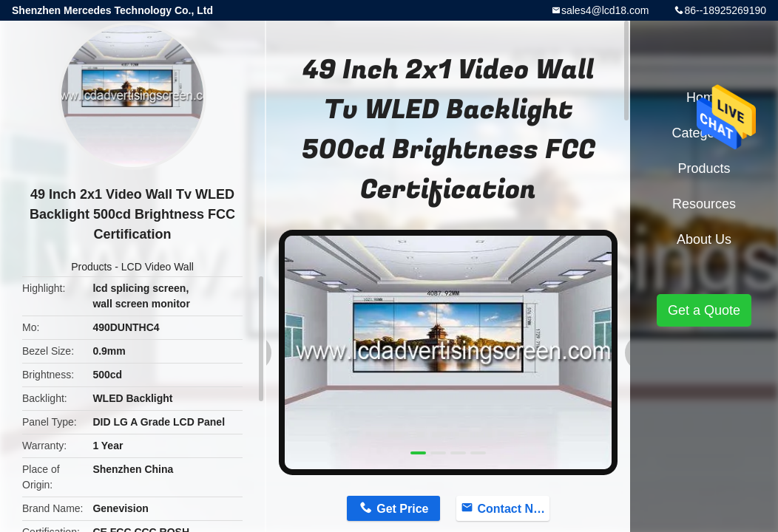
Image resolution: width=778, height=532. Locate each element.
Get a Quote (704, 310)
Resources (704, 204)
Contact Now (514, 509)
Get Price (402, 509)
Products (91, 267)
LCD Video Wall (158, 267)
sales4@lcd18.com (605, 10)
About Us (704, 239)
